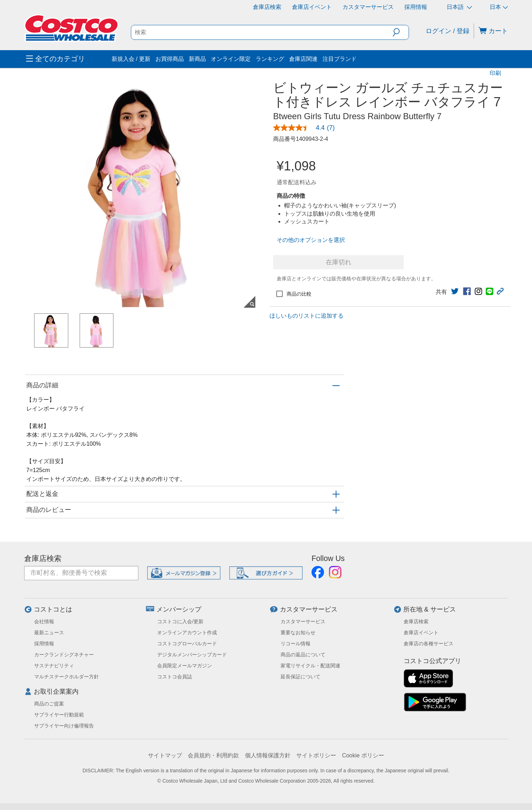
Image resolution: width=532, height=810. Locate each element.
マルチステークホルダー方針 (66, 677)
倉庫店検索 (267, 7)
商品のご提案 (49, 704)
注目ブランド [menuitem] (340, 59)
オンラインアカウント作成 (187, 632)
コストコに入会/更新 (180, 621)
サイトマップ (165, 755)
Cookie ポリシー (363, 755)
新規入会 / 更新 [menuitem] (131, 59)
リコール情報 (296, 644)
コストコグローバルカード (187, 644)
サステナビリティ (54, 666)
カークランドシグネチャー (64, 655)
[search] (262, 32)
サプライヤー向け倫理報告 (64, 726)
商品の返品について (303, 655)
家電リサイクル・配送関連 (310, 666)
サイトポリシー (316, 755)
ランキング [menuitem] (270, 59)
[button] (401, 32)
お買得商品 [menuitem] (170, 59)
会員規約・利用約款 (213, 755)
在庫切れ (339, 262)
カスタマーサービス (368, 7)
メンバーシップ (179, 609)
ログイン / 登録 (448, 31)
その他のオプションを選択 (311, 240)
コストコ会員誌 (175, 677)
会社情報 (44, 621)
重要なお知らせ (298, 632)
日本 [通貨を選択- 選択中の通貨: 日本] (499, 7)
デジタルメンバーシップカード (192, 655)
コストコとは (53, 609)
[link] (307, 128)
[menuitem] (68, 59)
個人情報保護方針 (268, 755)
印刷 (495, 73)
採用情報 (416, 7)
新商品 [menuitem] (197, 59)
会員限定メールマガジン (185, 666)
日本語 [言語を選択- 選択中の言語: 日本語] (459, 7)
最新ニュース (49, 632)
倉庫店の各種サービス (429, 644)
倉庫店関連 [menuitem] (303, 59)
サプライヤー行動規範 (59, 715)
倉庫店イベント (312, 7)
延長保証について (300, 677)
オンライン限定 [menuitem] (231, 59)
